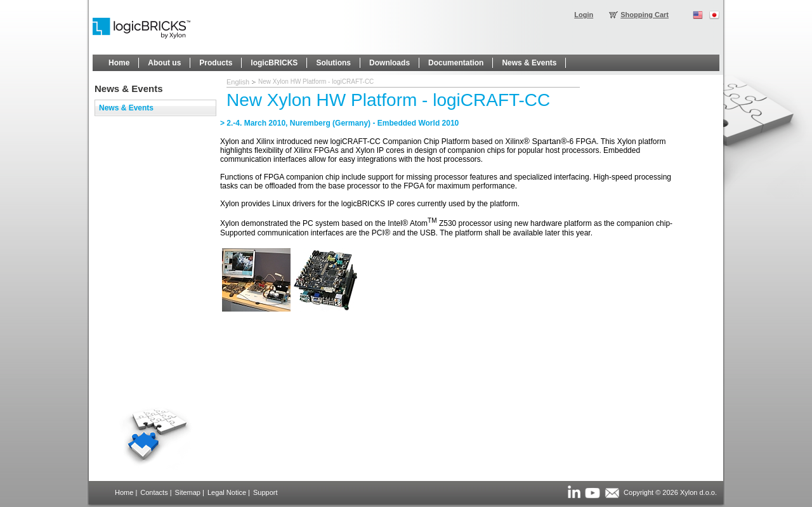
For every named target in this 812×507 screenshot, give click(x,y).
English (238, 82)
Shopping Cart (645, 15)
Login (584, 15)
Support (265, 492)
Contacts (154, 492)
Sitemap (188, 492)
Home (124, 492)
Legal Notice (227, 492)
